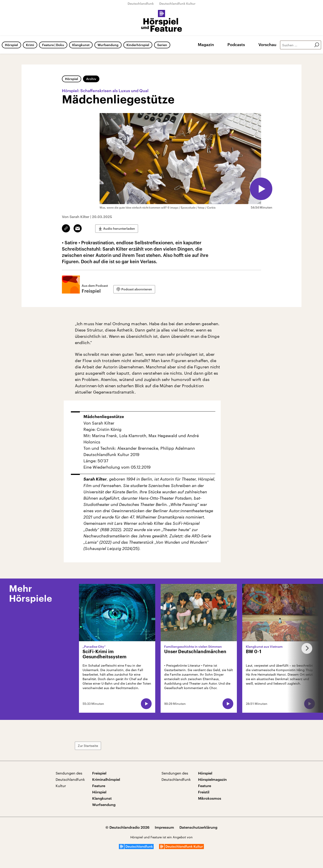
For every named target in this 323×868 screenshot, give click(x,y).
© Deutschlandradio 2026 (127, 827)
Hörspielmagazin (212, 779)
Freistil (204, 792)
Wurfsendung (108, 45)
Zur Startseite (88, 746)
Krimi (30, 45)
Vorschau (267, 45)
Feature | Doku (53, 45)
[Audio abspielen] (261, 189)
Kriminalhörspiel (106, 779)
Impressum (164, 827)
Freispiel (99, 773)
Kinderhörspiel (138, 45)
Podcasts (236, 45)
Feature (99, 786)
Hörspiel (11, 45)
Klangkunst (81, 45)
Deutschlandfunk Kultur (177, 3)
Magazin (206, 45)
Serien (162, 45)
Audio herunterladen (119, 228)
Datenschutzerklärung (198, 827)
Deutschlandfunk (141, 3)
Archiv (91, 79)
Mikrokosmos (210, 798)
